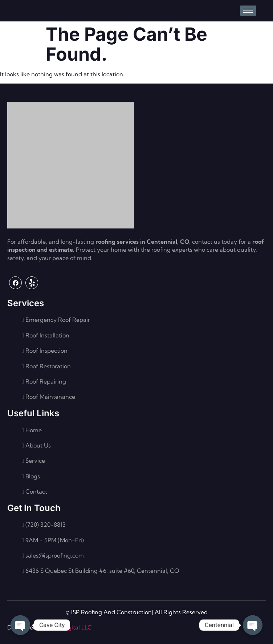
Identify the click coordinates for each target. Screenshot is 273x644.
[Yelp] (32, 283)
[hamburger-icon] (248, 11)
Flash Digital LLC (69, 627)
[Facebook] (15, 283)
